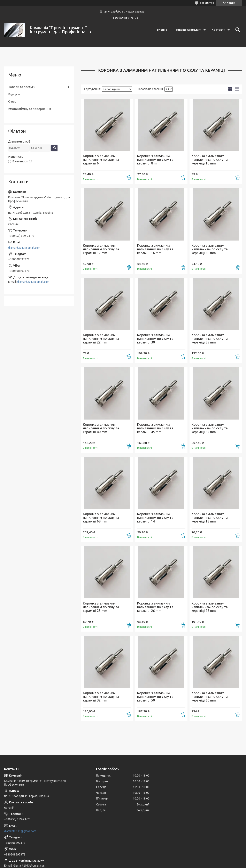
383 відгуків (207, 3)
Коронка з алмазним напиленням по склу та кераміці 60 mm (210, 697)
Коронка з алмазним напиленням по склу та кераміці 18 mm (210, 518)
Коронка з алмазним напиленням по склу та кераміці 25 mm (101, 607)
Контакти (219, 30)
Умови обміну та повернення (30, 109)
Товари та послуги (188, 30)
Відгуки (14, 94)
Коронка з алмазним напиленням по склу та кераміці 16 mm (155, 249)
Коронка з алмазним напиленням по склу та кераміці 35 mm (210, 339)
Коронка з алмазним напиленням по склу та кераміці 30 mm (155, 339)
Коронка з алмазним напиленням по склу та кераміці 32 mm (101, 697)
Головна (161, 30)
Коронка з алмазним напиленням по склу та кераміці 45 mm (155, 428)
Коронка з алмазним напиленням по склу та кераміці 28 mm (210, 607)
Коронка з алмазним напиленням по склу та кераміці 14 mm (155, 518)
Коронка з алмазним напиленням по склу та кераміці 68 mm (101, 518)
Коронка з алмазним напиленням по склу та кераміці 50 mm (155, 697)
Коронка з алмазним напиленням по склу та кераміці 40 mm (101, 428)
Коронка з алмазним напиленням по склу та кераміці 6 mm (101, 160)
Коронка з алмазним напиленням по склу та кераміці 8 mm (155, 160)
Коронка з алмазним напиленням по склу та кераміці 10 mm (210, 160)
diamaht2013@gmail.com (24, 248)
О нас (12, 101)
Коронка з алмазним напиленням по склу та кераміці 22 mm (101, 339)
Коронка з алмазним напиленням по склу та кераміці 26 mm (155, 607)
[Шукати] (237, 30)
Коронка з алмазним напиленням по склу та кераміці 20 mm (210, 249)
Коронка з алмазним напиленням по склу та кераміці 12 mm (101, 249)
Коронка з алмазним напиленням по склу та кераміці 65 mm (210, 428)
